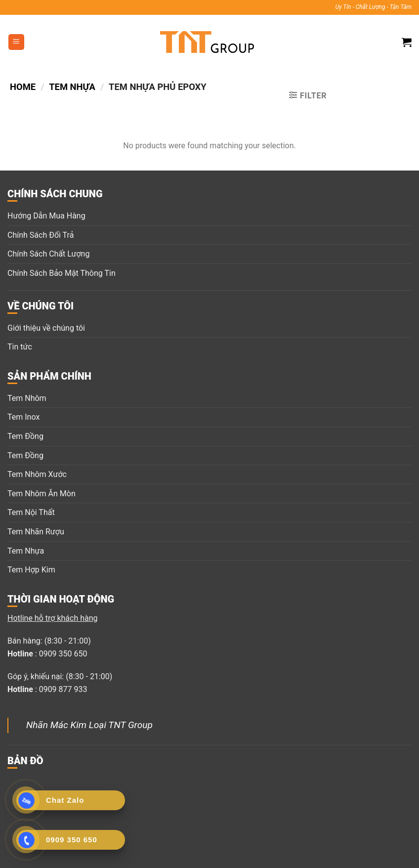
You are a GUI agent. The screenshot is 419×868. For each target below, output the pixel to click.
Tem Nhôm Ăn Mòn (42, 494)
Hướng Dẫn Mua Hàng (46, 216)
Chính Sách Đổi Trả (41, 235)
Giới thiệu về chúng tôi (46, 328)
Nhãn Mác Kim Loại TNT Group (89, 725)
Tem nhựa (72, 87)
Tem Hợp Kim (31, 570)
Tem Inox (23, 417)
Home (23, 87)
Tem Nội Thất (31, 512)
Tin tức (20, 347)
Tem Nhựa (26, 551)
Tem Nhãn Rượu (36, 532)
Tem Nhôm (27, 398)
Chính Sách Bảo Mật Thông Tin (62, 273)
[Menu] (17, 42)
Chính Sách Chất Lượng (48, 254)
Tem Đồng (25, 436)
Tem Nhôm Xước (37, 474)
